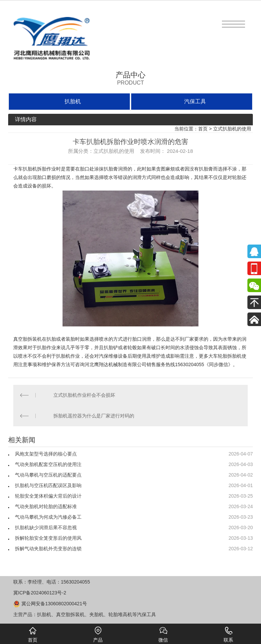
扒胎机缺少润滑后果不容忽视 (46, 527)
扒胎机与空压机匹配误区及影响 (48, 485)
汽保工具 (195, 101)
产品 (98, 634)
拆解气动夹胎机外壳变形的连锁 (48, 549)
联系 (228, 634)
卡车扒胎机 (25, 169)
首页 (203, 129)
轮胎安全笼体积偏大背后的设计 (48, 496)
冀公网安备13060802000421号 (50, 604)
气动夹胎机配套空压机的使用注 (48, 464)
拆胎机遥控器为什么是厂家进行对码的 (94, 416)
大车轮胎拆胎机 (225, 356)
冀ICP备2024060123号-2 (40, 593)
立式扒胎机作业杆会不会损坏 (84, 395)
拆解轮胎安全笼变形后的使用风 (48, 538)
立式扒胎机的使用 (232, 129)
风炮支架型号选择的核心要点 (46, 454)
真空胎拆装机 (28, 339)
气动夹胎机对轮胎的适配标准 (46, 506)
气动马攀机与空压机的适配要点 (48, 475)
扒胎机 (73, 101)
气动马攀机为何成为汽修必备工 (48, 517)
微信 (163, 634)
